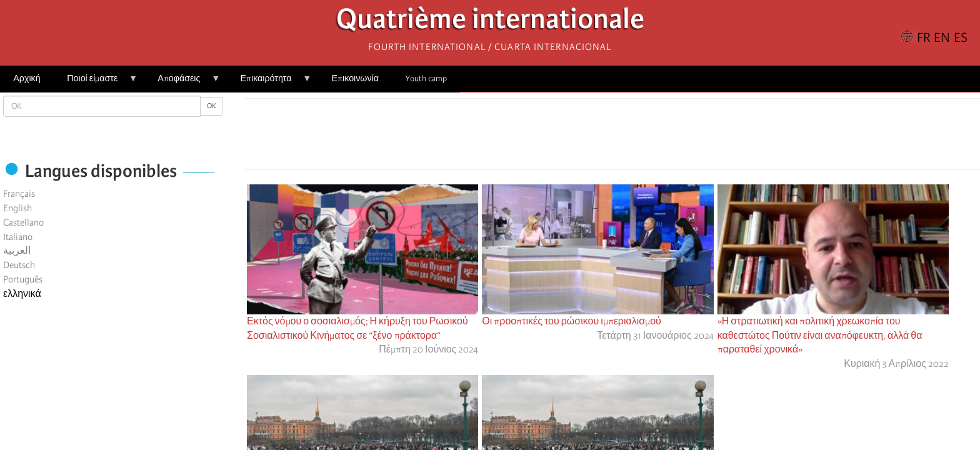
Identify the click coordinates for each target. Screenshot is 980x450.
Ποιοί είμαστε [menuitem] (96, 83)
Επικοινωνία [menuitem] (355, 78)
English (17, 208)
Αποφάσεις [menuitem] (182, 83)
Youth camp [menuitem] (426, 78)
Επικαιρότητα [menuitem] (269, 83)
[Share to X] (595, 137)
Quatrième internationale (490, 22)
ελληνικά (22, 294)
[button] (647, 137)
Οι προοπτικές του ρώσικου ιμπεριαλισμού (572, 321)
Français (19, 194)
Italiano (18, 237)
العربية (17, 251)
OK (211, 106)
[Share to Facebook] (577, 137)
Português (23, 279)
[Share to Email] (630, 137)
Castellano (23, 222)
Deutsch (19, 265)
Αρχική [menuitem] (27, 78)
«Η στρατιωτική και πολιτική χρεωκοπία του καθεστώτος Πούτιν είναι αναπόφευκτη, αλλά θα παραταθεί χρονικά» (820, 336)
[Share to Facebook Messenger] (612, 137)
